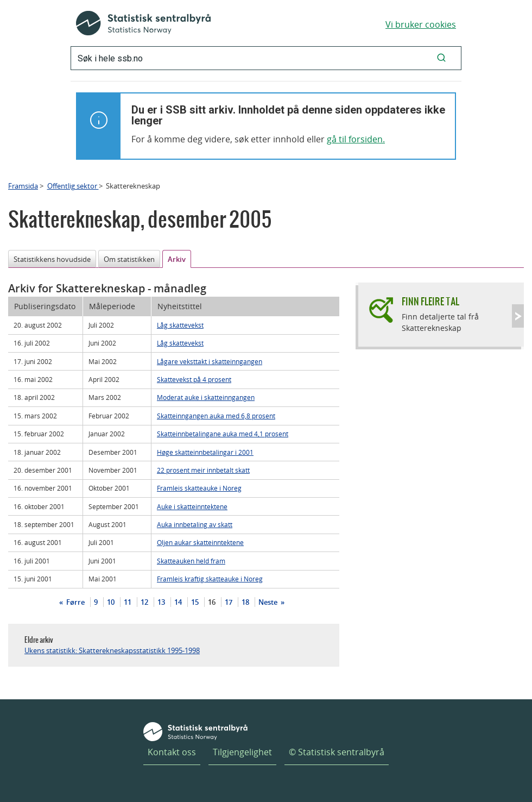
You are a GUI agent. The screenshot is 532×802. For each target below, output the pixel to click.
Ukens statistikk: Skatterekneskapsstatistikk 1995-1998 (112, 650)
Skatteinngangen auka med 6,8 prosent (216, 416)
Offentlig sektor (73, 186)
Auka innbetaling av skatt (195, 524)
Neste (269, 602)
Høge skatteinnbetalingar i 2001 (205, 452)
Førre (75, 602)
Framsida (23, 186)
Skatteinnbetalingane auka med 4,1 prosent (223, 434)
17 (229, 602)
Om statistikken (129, 259)
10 (111, 602)
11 (128, 602)
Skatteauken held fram (191, 561)
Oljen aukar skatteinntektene (200, 542)
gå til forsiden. (356, 139)
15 (195, 602)
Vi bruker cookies (421, 24)
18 (245, 602)
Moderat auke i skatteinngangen (206, 397)
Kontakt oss (172, 752)
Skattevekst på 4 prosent (194, 379)
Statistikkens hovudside (52, 259)
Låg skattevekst (180, 325)
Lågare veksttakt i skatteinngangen (210, 361)
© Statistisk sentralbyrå (337, 752)
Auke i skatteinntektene (192, 506)
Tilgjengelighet (242, 752)
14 (178, 602)
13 (161, 602)
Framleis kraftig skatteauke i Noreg (210, 579)
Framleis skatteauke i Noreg (199, 488)
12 (144, 602)
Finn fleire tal (430, 301)
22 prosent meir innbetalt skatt (203, 470)
